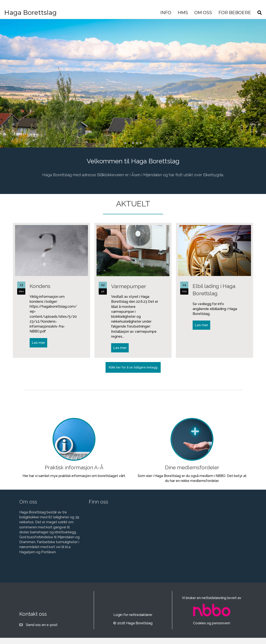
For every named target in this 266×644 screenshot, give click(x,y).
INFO (146, 13)
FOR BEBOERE (215, 13)
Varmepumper (129, 293)
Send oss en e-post (42, 631)
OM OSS (184, 13)
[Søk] (239, 13)
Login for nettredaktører (133, 621)
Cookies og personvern (212, 630)
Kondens (40, 293)
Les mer (39, 349)
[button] (125, 149)
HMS (163, 13)
